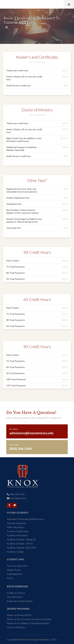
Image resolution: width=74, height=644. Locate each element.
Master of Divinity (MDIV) (19, 615)
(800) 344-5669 (16, 494)
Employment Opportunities (20, 601)
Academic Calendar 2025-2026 (21, 548)
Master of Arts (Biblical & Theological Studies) (28, 623)
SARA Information (16, 527)
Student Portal (14, 570)
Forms (10, 578)
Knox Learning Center (17, 566)
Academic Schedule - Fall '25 (20, 544)
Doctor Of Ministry (16, 627)
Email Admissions (16, 498)
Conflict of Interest (16, 593)
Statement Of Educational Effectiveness (25, 519)
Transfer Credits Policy (18, 531)
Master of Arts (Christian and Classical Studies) (29, 619)
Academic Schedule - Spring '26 (21, 539)
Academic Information (17, 535)
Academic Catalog (15, 552)
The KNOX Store (15, 597)
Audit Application (15, 574)
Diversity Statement (16, 523)
